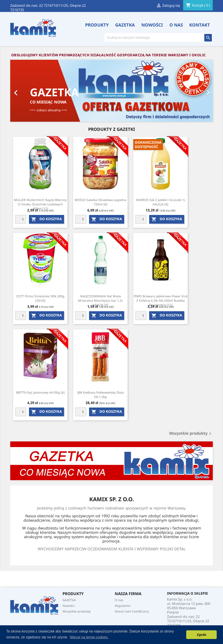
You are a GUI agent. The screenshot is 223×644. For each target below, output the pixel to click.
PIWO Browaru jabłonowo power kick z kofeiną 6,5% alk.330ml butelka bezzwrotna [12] (161, 300)
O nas (176, 25)
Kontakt (200, 25)
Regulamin (123, 606)
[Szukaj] (153, 37)
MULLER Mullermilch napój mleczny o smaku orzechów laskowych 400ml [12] (40, 204)
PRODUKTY (97, 25)
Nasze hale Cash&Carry (132, 611)
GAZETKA (125, 25)
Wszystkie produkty (191, 434)
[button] (25, 91)
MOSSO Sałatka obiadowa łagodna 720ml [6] (101, 202)
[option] (111, 91)
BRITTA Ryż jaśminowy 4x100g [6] (40, 392)
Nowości (152, 25)
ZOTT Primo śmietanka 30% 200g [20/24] (40, 298)
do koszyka (46, 219)
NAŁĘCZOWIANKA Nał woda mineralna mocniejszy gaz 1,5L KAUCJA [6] (101, 300)
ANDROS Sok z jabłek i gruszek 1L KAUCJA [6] (161, 202)
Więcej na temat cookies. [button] (89, 637)
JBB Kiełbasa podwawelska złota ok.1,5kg (101, 395)
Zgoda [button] (202, 635)
